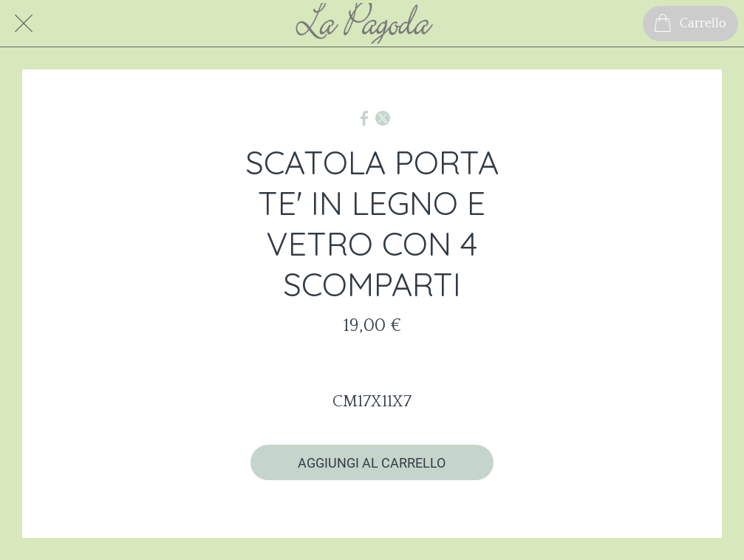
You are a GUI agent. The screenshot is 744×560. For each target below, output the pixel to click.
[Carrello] (690, 24)
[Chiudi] (24, 24)
